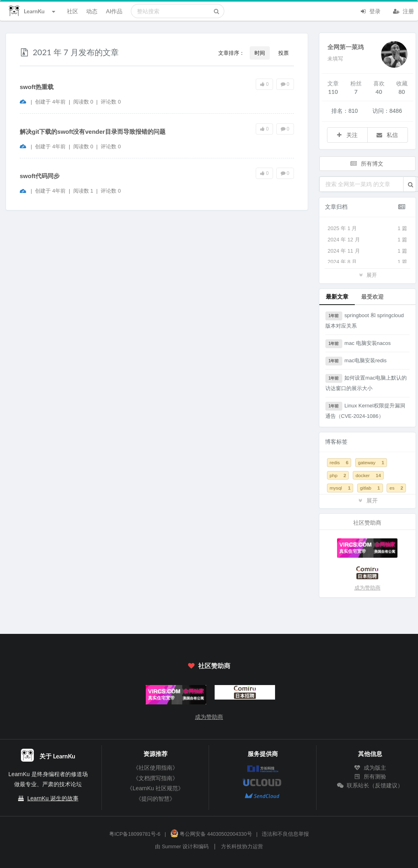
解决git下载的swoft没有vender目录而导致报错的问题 (93, 132)
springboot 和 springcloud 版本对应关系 (365, 320)
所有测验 (370, 777)
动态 (92, 11)
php (338, 475)
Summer (172, 847)
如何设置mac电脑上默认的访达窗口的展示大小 (366, 383)
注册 (404, 10)
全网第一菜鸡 (346, 47)
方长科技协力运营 (242, 847)
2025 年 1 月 (368, 228)
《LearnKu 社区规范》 (155, 788)
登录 (370, 10)
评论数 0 (111, 102)
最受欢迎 (372, 296)
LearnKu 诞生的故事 (53, 798)
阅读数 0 (84, 102)
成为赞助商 (367, 588)
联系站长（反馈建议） (370, 785)
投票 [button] (283, 53)
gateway (371, 462)
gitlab (370, 488)
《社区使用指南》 (155, 768)
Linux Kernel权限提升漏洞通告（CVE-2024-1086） (365, 410)
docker (368, 475)
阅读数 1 (84, 191)
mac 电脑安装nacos (358, 344)
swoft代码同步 (40, 176)
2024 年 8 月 (368, 262)
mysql (340, 488)
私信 (387, 135)
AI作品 (114, 11)
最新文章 (337, 296)
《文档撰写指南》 (155, 778)
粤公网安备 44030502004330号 (211, 834)
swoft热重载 (37, 87)
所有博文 (367, 163)
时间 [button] (260, 53)
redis (339, 462)
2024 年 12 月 (368, 240)
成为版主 (370, 768)
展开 (367, 275)
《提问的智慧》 (155, 799)
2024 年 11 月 (368, 251)
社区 (72, 11)
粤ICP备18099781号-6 (135, 834)
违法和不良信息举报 (285, 834)
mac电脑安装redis (356, 361)
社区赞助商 (209, 666)
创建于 (50, 102)
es (396, 488)
